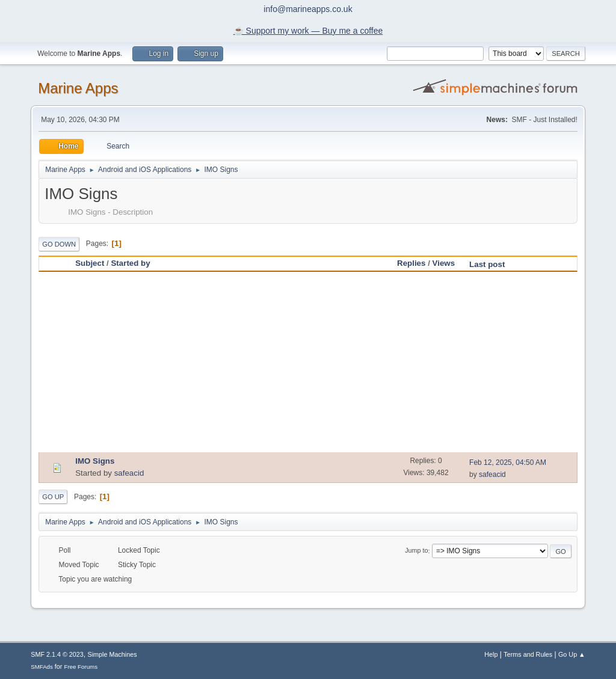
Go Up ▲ (572, 654)
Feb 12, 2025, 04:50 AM (508, 462)
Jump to (416, 551)
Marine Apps (78, 88)
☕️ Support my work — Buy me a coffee (308, 31)
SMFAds (42, 667)
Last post (492, 264)
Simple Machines (112, 654)
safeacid (129, 473)
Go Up (53, 497)
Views (444, 263)
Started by (130, 263)
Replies (411, 263)
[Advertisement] (308, 362)
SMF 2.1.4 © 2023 (57, 654)
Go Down (59, 244)
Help (491, 654)
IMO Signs (95, 461)
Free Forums (81, 667)
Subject (90, 263)
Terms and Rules (528, 654)
